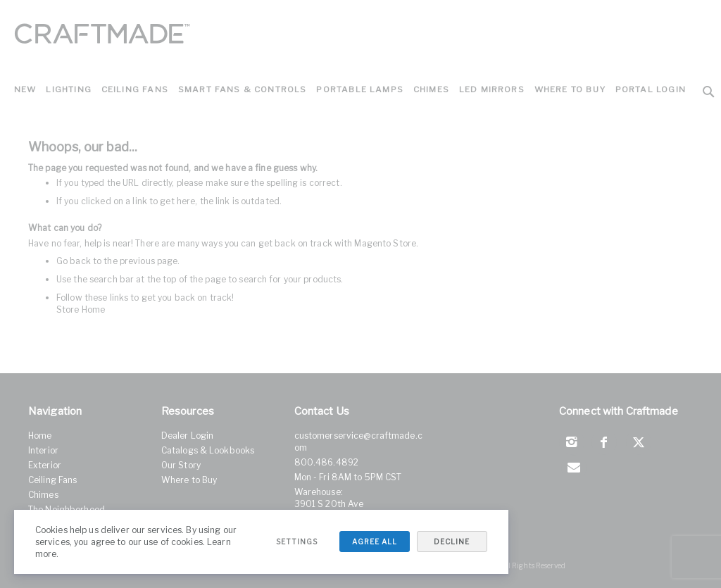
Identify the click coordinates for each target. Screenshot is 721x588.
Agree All (373, 542)
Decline (451, 542)
